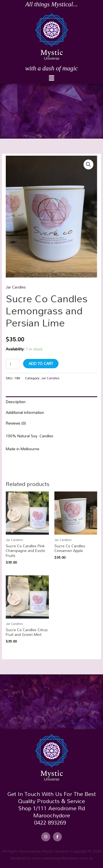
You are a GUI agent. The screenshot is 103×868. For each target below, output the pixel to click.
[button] (51, 78)
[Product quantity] (13, 364)
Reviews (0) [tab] (16, 423)
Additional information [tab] (25, 412)
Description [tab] (16, 402)
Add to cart (41, 363)
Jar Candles (16, 287)
